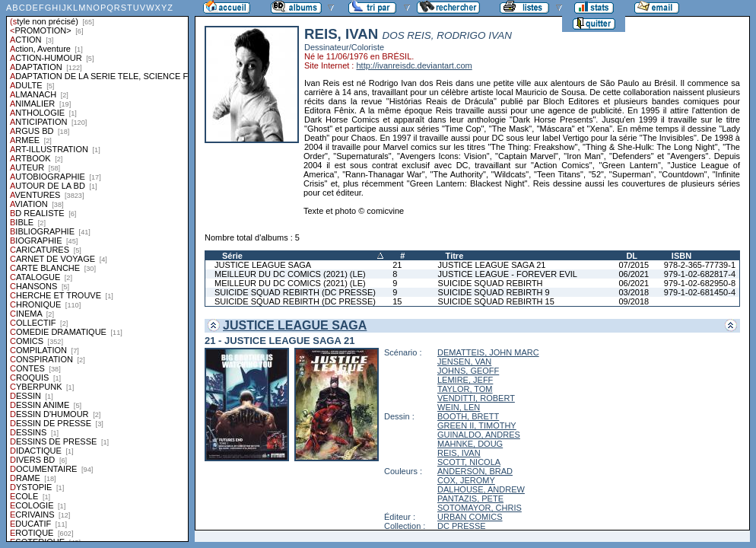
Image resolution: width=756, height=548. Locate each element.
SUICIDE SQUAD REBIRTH (491, 283)
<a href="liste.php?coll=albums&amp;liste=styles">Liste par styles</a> (97, 271)
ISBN (681, 256)
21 (397, 265)
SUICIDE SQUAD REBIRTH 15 (496, 301)
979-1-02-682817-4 (700, 274)
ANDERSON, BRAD (475, 471)
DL (632, 256)
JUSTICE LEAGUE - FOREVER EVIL (508, 274)
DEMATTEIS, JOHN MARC (488, 352)
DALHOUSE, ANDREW (481, 489)
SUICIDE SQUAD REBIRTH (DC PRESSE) (295, 292)
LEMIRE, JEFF (465, 380)
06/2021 (634, 274)
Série (232, 256)
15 (397, 301)
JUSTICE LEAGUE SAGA (263, 265)
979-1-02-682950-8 (700, 283)
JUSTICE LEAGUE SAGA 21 (492, 265)
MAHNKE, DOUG (470, 444)
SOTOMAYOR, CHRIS (480, 508)
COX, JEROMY (466, 480)
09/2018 (634, 301)
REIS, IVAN (459, 453)
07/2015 (634, 265)
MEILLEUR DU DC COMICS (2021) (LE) (290, 274)
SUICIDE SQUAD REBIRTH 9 (494, 292)
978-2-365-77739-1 (700, 265)
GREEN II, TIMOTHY (477, 425)
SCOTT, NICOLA (469, 462)
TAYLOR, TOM (465, 389)
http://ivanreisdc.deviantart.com (414, 65)
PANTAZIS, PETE (470, 499)
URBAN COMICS (470, 517)
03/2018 (634, 292)
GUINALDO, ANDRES (479, 435)
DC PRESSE (462, 526)
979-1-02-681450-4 (700, 292)
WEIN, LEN (459, 407)
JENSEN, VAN (464, 362)
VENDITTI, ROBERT (476, 398)
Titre (455, 256)
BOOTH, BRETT (468, 416)
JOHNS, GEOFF (468, 371)
